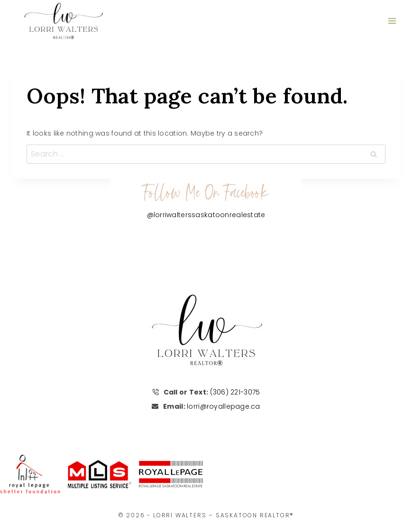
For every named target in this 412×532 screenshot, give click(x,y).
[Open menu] (392, 21)
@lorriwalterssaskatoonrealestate (206, 215)
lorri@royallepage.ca (224, 406)
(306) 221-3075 (235, 392)
